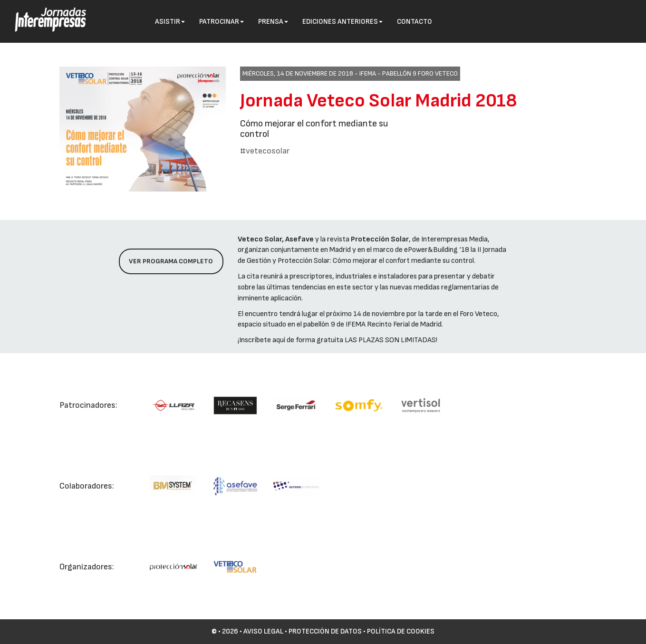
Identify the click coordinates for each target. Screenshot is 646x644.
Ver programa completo (171, 261)
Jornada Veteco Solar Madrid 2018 (379, 101)
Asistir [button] (170, 22)
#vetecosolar (265, 151)
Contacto (415, 22)
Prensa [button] (273, 22)
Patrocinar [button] (222, 22)
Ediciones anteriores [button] (342, 22)
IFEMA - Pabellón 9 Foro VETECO (409, 73)
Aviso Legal (263, 631)
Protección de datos (325, 631)
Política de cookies (401, 631)
